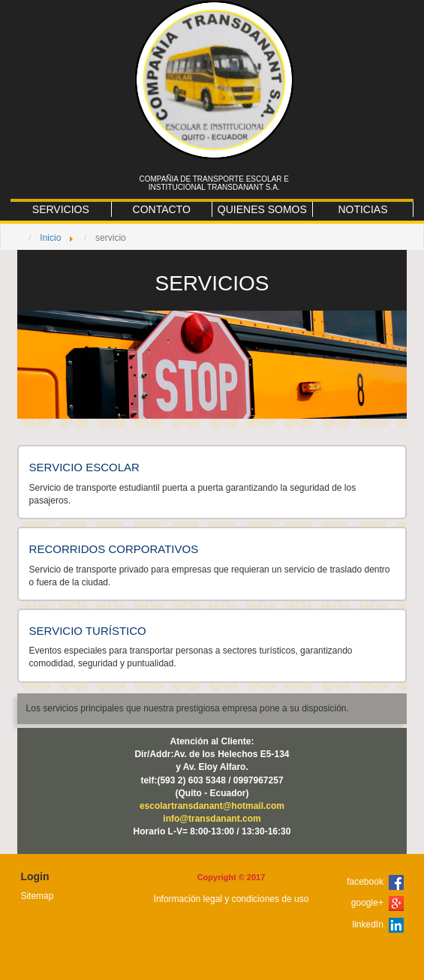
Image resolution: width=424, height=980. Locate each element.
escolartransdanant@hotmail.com (212, 806)
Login (35, 876)
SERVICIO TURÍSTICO (88, 631)
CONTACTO (162, 209)
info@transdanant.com (212, 819)
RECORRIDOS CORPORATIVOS (114, 549)
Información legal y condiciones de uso (232, 899)
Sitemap (37, 896)
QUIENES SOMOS (262, 209)
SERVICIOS (61, 209)
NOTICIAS (362, 209)
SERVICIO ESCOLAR (84, 467)
